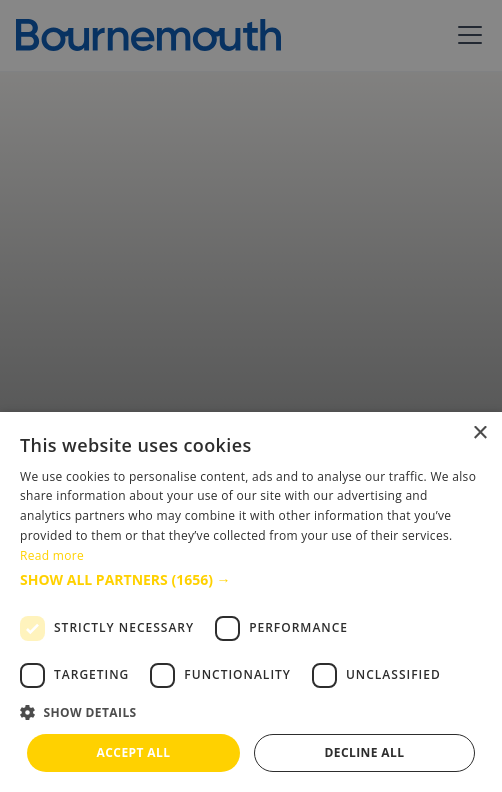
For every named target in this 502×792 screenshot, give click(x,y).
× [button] (479, 433)
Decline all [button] (365, 752)
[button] (251, 579)
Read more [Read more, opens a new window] (52, 555)
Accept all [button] (134, 752)
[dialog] (251, 602)
